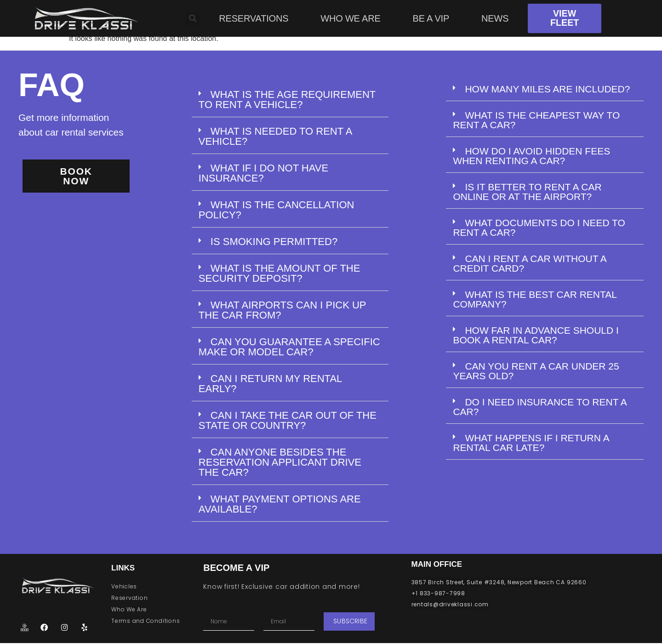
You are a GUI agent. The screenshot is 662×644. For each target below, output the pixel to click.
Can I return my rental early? (270, 384)
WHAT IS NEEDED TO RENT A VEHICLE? (275, 136)
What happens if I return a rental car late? (531, 443)
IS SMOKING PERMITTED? (274, 242)
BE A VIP (431, 18)
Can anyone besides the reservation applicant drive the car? (280, 462)
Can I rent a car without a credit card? (529, 263)
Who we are (350, 18)
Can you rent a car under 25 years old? (536, 371)
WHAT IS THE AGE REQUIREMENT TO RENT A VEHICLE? (287, 100)
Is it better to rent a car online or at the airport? (527, 192)
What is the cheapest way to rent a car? (536, 120)
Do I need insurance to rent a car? (539, 407)
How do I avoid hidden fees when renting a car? (531, 156)
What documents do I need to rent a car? (539, 228)
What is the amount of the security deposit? (280, 273)
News (495, 18)
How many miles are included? (547, 89)
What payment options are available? (280, 504)
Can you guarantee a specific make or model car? (289, 347)
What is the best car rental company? (535, 299)
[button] (290, 100)
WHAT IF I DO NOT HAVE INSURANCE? (263, 173)
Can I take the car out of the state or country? (288, 420)
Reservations (254, 18)
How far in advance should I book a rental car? (536, 335)
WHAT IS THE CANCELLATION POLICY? (277, 210)
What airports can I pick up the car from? (282, 310)
